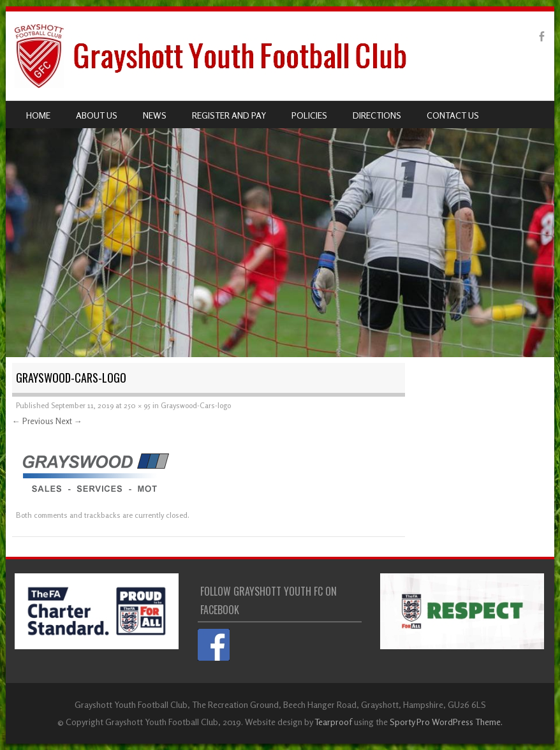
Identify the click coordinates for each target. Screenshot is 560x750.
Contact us (453, 115)
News (155, 115)
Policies (309, 115)
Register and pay (229, 115)
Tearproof (333, 722)
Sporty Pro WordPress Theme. (446, 722)
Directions (377, 115)
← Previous (33, 421)
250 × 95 (137, 405)
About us (97, 115)
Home (38, 115)
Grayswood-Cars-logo (196, 405)
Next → (69, 421)
